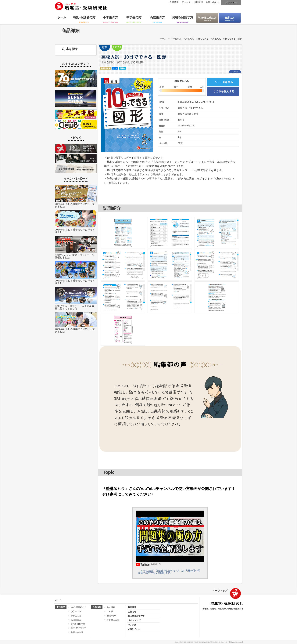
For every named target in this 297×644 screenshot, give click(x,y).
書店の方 (230, 18)
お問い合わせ (213, 2)
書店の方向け (77, 632)
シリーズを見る (224, 82)
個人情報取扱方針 (136, 616)
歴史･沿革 (111, 616)
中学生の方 (134, 17)
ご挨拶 (110, 611)
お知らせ (132, 612)
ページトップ (220, 591)
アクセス (186, 2)
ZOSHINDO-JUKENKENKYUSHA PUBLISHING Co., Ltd (206, 642)
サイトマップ (134, 620)
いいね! (235, 72)
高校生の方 (157, 17)
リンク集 (132, 625)
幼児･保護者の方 (84, 17)
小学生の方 (110, 17)
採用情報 (198, 2)
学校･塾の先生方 (207, 18)
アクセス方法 (113, 620)
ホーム (62, 17)
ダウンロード (232, 2)
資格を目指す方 (183, 17)
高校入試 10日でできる (197, 39)
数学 (105, 47)
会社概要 (111, 607)
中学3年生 (117, 47)
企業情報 (174, 2)
